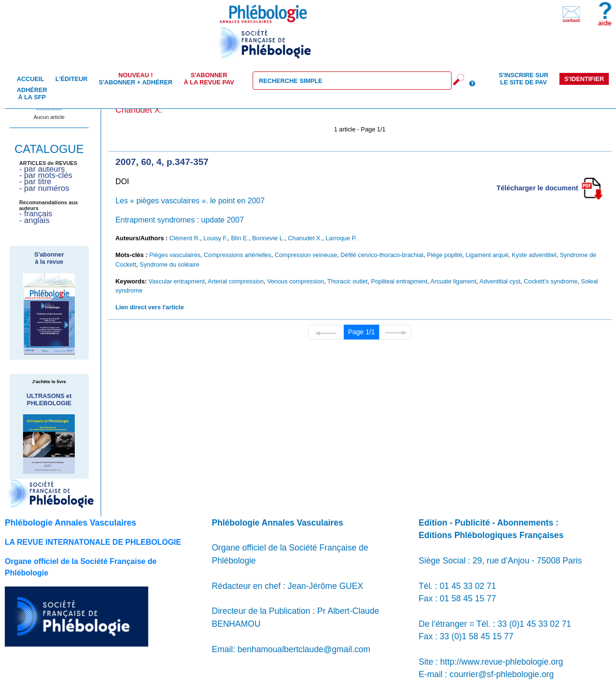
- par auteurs (42, 169)
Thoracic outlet (348, 281)
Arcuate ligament (453, 281)
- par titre (35, 182)
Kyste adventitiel (534, 255)
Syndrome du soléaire (169, 264)
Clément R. (185, 238)
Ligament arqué (487, 255)
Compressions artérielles (238, 255)
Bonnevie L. (268, 238)
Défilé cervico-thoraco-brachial (382, 255)
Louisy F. (215, 238)
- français (36, 214)
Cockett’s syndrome (551, 281)
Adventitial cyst (500, 281)
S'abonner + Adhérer (136, 79)
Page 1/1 (361, 332)
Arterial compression (236, 281)
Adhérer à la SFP (32, 94)
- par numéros (44, 188)
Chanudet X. (305, 238)
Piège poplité (444, 255)
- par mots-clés (46, 175)
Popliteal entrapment (399, 281)
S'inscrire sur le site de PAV (523, 79)
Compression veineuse (306, 255)
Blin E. (240, 238)
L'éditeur (71, 79)
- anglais (34, 220)
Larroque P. (341, 238)
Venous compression (296, 281)
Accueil (30, 79)
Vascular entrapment (177, 281)
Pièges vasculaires (175, 255)
